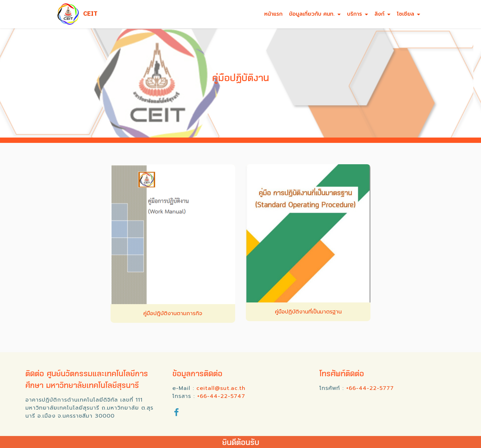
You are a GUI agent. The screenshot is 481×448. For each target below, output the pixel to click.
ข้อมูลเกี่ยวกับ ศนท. (312, 14)
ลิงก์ (379, 14)
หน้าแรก (273, 14)
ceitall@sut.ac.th (221, 388)
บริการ (355, 14)
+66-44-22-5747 (221, 396)
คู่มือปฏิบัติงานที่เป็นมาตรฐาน (308, 312)
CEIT (90, 14)
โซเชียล (406, 14)
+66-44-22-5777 (370, 388)
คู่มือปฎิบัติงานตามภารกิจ (173, 313)
